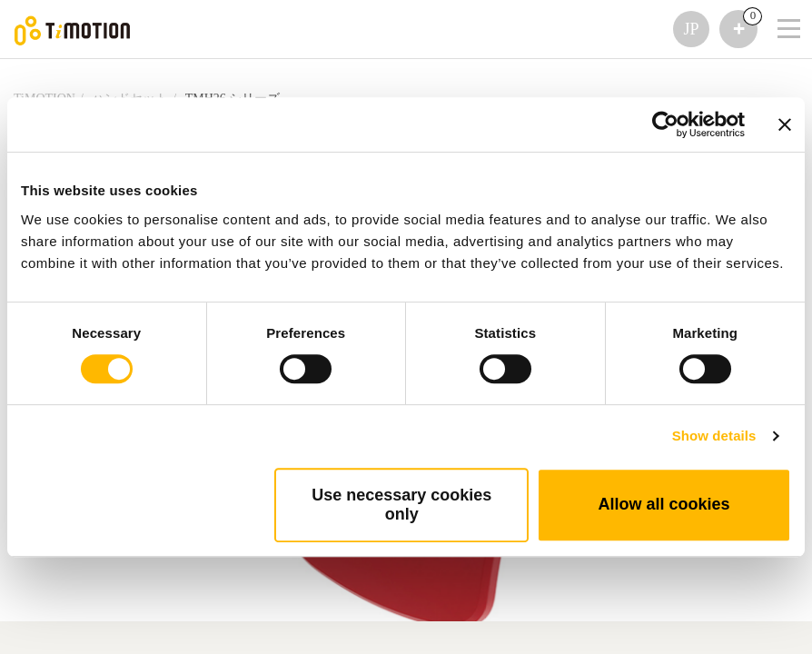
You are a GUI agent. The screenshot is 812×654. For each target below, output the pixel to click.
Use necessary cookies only (401, 505)
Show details (714, 436)
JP (691, 29)
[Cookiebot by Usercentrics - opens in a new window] (665, 124)
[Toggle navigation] (777, 5)
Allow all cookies (664, 504)
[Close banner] (785, 124)
